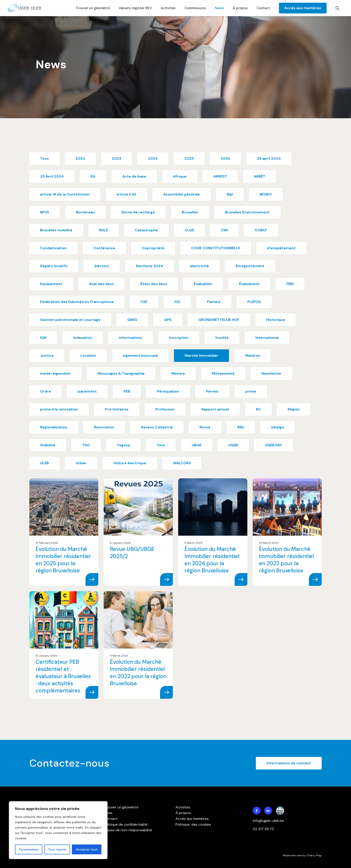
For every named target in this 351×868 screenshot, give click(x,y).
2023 (117, 158)
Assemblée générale (182, 194)
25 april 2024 (269, 158)
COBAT (261, 230)
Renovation (104, 427)
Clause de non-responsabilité (128, 830)
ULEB (44, 463)
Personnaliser (29, 849)
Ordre (45, 391)
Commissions (195, 8)
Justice (47, 356)
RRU (241, 427)
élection (102, 266)
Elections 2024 (149, 266)
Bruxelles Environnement (247, 212)
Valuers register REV (135, 8)
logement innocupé (140, 356)
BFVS (45, 212)
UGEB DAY (273, 445)
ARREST (220, 176)
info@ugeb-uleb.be (268, 821)
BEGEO (266, 194)
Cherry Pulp (314, 855)
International (267, 338)
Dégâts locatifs (54, 266)
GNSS (132, 320)
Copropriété (153, 248)
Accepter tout (87, 849)
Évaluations (249, 284)
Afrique (180, 176)
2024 (153, 158)
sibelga (277, 427)
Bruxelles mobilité (56, 230)
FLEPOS (254, 302)
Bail (230, 194)
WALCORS (182, 463)
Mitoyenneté (223, 373)
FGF (144, 302)
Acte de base (134, 176)
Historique (276, 320)
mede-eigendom (55, 373)
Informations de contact (289, 763)
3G (93, 176)
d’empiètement (281, 248)
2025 (189, 158)
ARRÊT (260, 176)
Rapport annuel (215, 409)
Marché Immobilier (201, 356)
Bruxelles (190, 212)
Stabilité (48, 445)
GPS (168, 320)
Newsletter (272, 373)
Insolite (222, 338)
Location (88, 356)
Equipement (51, 284)
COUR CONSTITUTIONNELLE (216, 248)
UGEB (233, 445)
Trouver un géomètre (93, 8)
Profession (165, 409)
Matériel (253, 356)
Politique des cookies (193, 824)
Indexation (83, 338)
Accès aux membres (303, 8)
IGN (43, 338)
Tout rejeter (57, 849)
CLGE (189, 230)
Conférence (104, 248)
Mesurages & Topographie (121, 373)
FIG (177, 302)
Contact (263, 8)
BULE (104, 230)
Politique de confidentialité (126, 824)
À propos (240, 8)
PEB (127, 391)
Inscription (179, 338)
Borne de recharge (138, 212)
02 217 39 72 (264, 829)
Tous (44, 158)
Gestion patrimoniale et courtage (70, 320)
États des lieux (154, 284)
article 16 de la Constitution (65, 194)
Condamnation (53, 248)
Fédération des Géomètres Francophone (77, 302)
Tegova (123, 445)
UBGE (197, 445)
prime (251, 391)
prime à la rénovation (59, 409)
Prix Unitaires (117, 409)
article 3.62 (126, 194)
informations (131, 338)
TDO (86, 445)
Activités (168, 8)
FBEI (290, 284)
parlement (87, 391)
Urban (81, 463)
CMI (224, 230)
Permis (212, 391)
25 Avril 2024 (52, 176)
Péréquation (168, 391)
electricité (199, 266)
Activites (183, 807)
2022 (80, 158)
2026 (225, 158)
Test (161, 445)
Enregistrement (250, 266)
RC (258, 409)
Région (294, 409)
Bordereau (85, 212)
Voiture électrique (130, 463)
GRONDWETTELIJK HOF (219, 320)
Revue (205, 427)
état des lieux (101, 284)
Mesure (178, 373)
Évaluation (203, 284)
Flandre (214, 302)
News (219, 8)
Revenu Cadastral (157, 427)
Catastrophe (146, 230)
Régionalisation (54, 427)
